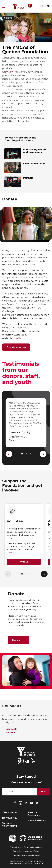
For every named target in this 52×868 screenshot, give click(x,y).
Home (7, 18)
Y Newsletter (10, 812)
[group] (24, 535)
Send (43, 792)
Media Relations (37, 820)
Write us (24, 562)
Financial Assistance (34, 814)
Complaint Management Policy (26, 851)
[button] (22, 574)
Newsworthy (10, 818)
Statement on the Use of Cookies (26, 855)
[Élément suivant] (44, 574)
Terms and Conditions (33, 847)
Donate (18, 640)
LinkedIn (10, 733)
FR (48, 6)
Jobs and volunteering (9, 824)
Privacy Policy (16, 847)
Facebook (11, 729)
